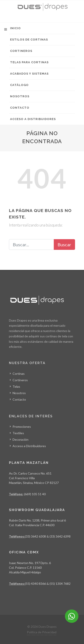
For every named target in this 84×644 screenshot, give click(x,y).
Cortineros (21, 51)
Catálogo (19, 85)
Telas (16, 386)
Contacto (20, 108)
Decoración (20, 439)
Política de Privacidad (42, 632)
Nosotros (20, 96)
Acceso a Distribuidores (33, 119)
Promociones (22, 427)
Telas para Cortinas (29, 62)
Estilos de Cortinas (29, 40)
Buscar (64, 245)
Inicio (15, 28)
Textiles (18, 433)
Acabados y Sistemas (29, 74)
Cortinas (19, 374)
